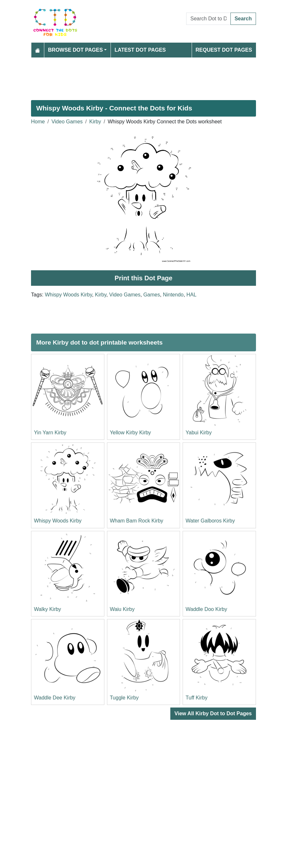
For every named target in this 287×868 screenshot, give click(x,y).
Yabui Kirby (199, 433)
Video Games (67, 122)
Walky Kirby (48, 609)
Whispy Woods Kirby (69, 295)
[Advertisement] (143, 76)
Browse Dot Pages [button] (76, 50)
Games (152, 295)
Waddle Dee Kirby (55, 698)
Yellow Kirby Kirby (130, 433)
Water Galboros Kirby (210, 521)
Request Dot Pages (224, 50)
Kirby (95, 122)
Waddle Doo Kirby (206, 609)
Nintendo (173, 295)
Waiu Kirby (122, 609)
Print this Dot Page (144, 278)
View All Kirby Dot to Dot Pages (213, 713)
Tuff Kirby (197, 698)
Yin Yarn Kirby (50, 433)
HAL (191, 295)
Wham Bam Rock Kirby (137, 521)
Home (38, 122)
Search (243, 19)
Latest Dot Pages (140, 50)
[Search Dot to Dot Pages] (208, 19)
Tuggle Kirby (124, 698)
